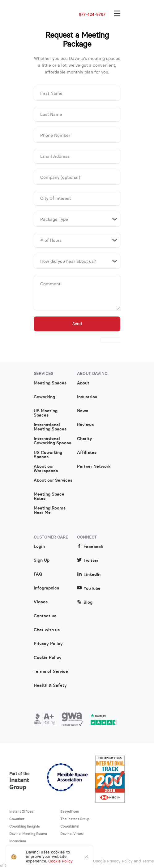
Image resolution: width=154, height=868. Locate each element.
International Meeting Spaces (50, 427)
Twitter (88, 561)
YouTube (89, 588)
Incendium (18, 841)
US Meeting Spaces (46, 413)
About (83, 383)
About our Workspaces (46, 469)
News (83, 411)
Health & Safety (50, 686)
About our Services (53, 480)
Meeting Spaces (50, 383)
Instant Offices (21, 811)
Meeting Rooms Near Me (50, 510)
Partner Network (94, 467)
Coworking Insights (25, 826)
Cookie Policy (48, 658)
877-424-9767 (92, 15)
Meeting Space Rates (49, 497)
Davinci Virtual (72, 834)
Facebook (90, 547)
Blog (85, 602)
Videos (41, 602)
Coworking (44, 397)
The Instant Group (75, 819)
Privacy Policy (48, 644)
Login (39, 547)
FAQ (38, 574)
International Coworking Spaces (52, 441)
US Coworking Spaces (48, 455)
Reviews (85, 425)
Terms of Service (51, 672)
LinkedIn (89, 574)
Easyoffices (70, 811)
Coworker (17, 819)
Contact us (45, 616)
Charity (85, 439)
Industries (87, 397)
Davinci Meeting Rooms (28, 834)
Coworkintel (70, 826)
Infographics (46, 588)
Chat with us (47, 630)
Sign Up (42, 560)
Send (77, 324)
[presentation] (110, 340)
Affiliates (87, 453)
